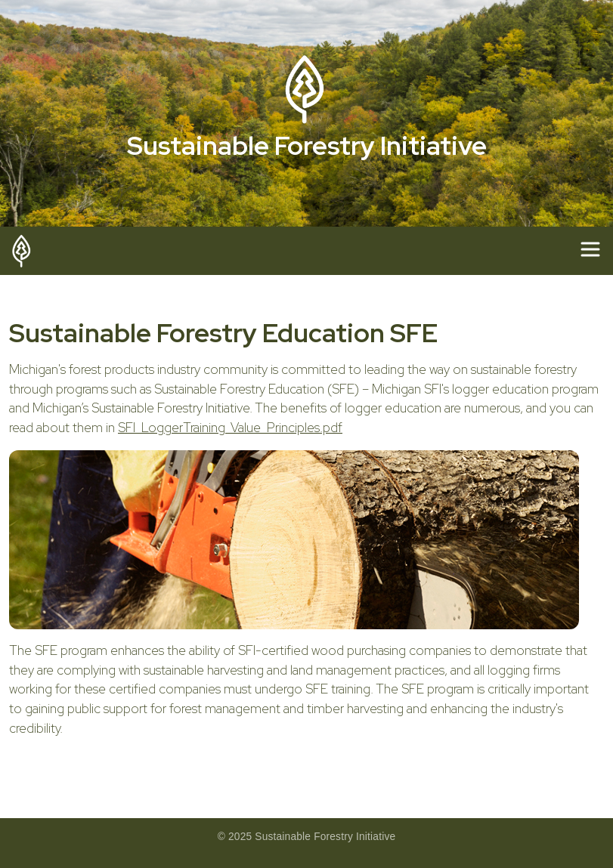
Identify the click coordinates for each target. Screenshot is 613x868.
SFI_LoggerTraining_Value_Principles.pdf (230, 428)
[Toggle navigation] (590, 249)
